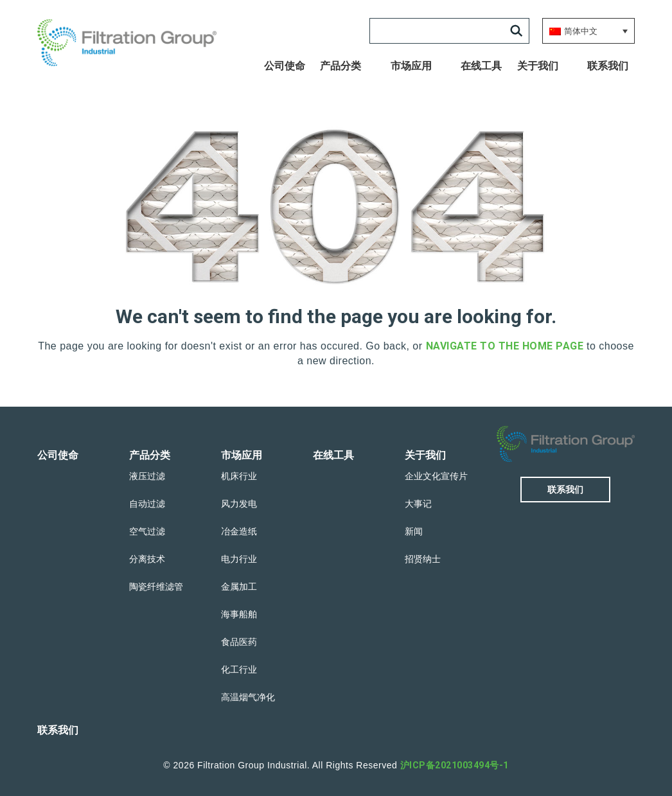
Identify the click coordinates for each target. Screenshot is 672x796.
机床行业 (239, 476)
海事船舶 (239, 614)
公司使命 (285, 66)
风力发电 (239, 504)
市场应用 (411, 66)
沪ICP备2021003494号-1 (455, 765)
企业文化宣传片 (436, 476)
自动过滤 (147, 504)
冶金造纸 (239, 531)
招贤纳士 (423, 559)
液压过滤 (147, 476)
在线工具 (481, 66)
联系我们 (608, 66)
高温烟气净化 (248, 697)
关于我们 (538, 66)
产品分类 (340, 66)
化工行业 (239, 669)
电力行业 (239, 559)
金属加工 (239, 587)
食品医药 (239, 642)
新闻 (414, 531)
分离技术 (147, 559)
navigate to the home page (505, 346)
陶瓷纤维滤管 (156, 587)
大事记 (418, 504)
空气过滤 (147, 531)
